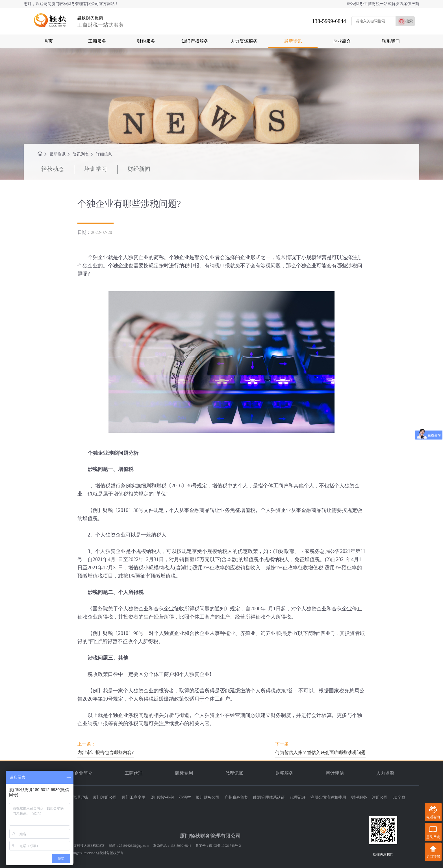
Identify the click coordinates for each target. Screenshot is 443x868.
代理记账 (234, 773)
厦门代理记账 (76, 797)
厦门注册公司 (105, 797)
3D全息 (399, 797)
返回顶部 (433, 857)
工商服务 (97, 41)
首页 (48, 41)
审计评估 (335, 773)
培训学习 (96, 169)
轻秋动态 (53, 169)
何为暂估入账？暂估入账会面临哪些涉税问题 (320, 752)
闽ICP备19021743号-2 (225, 846)
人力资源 (385, 773)
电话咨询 (433, 817)
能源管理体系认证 (269, 797)
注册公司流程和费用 (328, 797)
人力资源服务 (244, 41)
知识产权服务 (195, 41)
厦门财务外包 (162, 797)
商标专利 (184, 773)
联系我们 (391, 41)
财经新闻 (139, 169)
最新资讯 (293, 41)
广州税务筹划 (236, 797)
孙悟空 (185, 797)
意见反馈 (433, 837)
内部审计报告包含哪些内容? (106, 752)
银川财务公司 (208, 797)
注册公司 (380, 797)
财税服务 (146, 41)
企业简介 (342, 41)
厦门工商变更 (134, 797)
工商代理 (134, 773)
